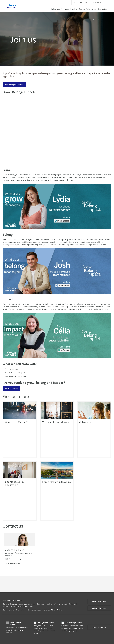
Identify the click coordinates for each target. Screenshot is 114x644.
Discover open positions (14, 85)
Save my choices (99, 627)
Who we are (91, 9)
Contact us (103, 9)
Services (65, 9)
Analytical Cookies (46, 623)
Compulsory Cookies (16, 624)
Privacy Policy (56, 610)
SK (86, 3)
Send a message (13, 559)
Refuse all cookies (99, 608)
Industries (55, 9)
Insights (74, 9)
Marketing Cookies (74, 623)
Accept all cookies (99, 601)
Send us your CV (11, 389)
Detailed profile (13, 564)
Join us (82, 9)
